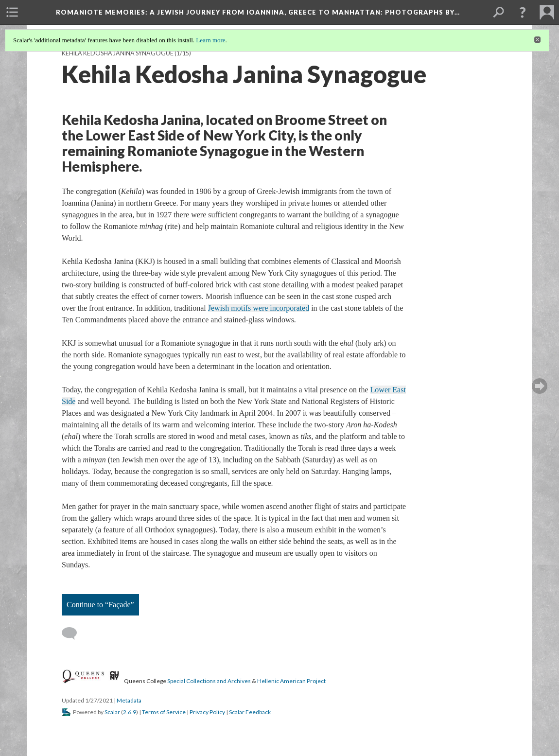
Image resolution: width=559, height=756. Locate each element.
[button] (523, 12)
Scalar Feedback (250, 712)
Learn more (210, 40)
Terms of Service (164, 712)
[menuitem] (12, 12)
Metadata (129, 700)
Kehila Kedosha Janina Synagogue (118, 53)
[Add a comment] (74, 633)
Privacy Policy (207, 712)
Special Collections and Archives (209, 681)
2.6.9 (130, 712)
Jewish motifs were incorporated (259, 308)
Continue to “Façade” (100, 605)
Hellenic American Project (291, 681)
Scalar (112, 712)
